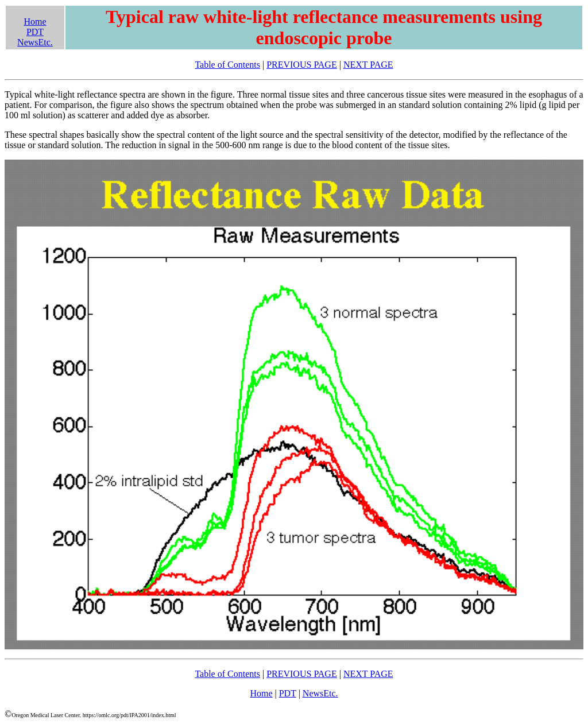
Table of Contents (227, 65)
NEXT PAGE (368, 65)
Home (35, 22)
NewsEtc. (35, 42)
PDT (35, 32)
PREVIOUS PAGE (302, 65)
